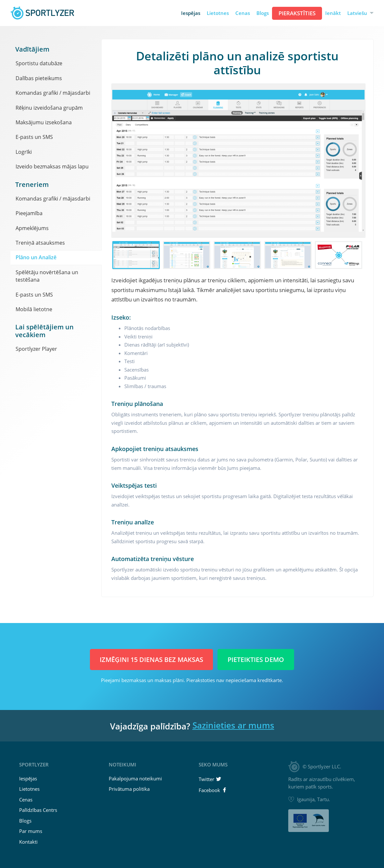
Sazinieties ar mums (233, 725)
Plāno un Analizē (36, 257)
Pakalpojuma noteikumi (135, 778)
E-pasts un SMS (34, 137)
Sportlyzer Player (36, 349)
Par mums (31, 831)
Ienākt (333, 13)
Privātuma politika (129, 789)
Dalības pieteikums (39, 78)
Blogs (263, 13)
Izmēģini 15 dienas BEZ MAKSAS (151, 660)
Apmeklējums (32, 228)
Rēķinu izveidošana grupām (49, 108)
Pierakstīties (297, 13)
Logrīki (24, 152)
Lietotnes (218, 13)
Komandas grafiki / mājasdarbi (53, 93)
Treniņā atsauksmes (40, 243)
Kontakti (28, 842)
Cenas (243, 13)
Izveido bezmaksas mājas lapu (52, 166)
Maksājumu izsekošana (44, 122)
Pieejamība (29, 213)
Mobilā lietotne (34, 309)
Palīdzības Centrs (38, 810)
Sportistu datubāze (39, 63)
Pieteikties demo (256, 660)
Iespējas (191, 13)
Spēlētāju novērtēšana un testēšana (47, 276)
